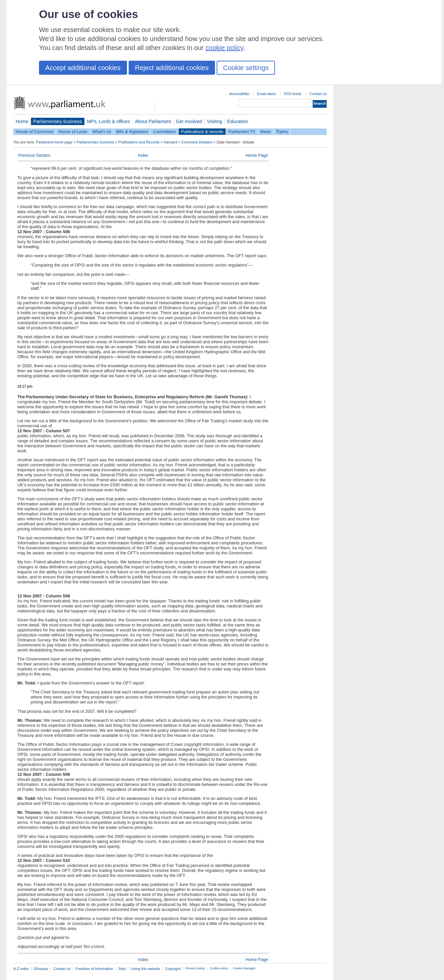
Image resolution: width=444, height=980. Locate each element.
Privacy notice (195, 968)
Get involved (189, 121)
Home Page (257, 155)
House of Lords (73, 132)
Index (143, 155)
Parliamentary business (58, 121)
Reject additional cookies (172, 68)
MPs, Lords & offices (108, 121)
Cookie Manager (244, 968)
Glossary (41, 969)
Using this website (145, 969)
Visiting (214, 121)
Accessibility (239, 94)
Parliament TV (242, 132)
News (266, 132)
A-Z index (21, 969)
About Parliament (153, 121)
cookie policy (224, 48)
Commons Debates (197, 142)
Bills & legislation (132, 132)
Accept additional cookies (83, 68)
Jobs (122, 969)
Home (22, 121)
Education (237, 121)
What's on (102, 132)
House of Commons (34, 132)
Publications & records (202, 132)
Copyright (173, 969)
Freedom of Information (94, 969)
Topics (282, 132)
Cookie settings (246, 68)
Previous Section (34, 155)
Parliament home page (54, 142)
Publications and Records (139, 142)
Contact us (318, 94)
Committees (164, 132)
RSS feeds (293, 94)
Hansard (170, 142)
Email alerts (266, 94)
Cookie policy (219, 968)
